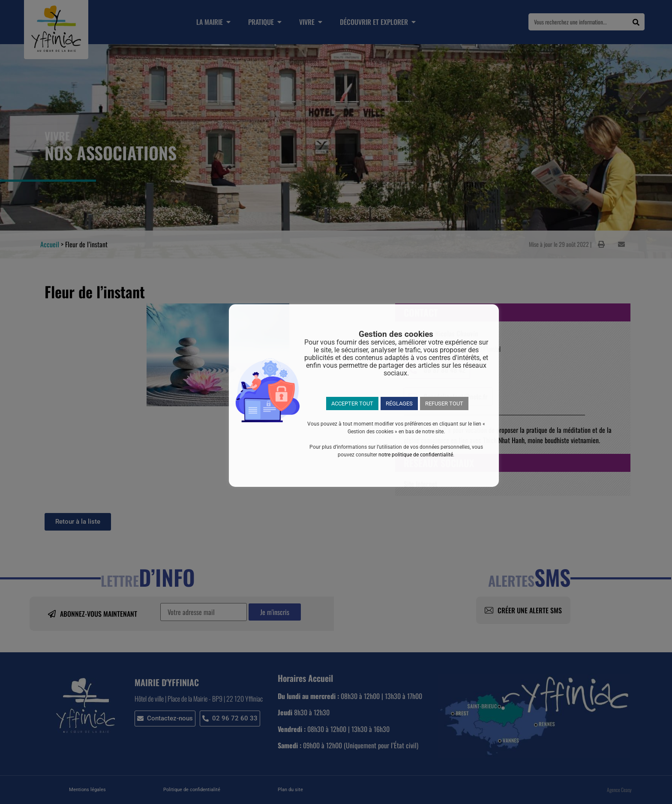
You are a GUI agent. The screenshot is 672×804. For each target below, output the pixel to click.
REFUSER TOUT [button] (444, 403)
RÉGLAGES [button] (399, 403)
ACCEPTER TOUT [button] (352, 403)
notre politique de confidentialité (416, 455)
